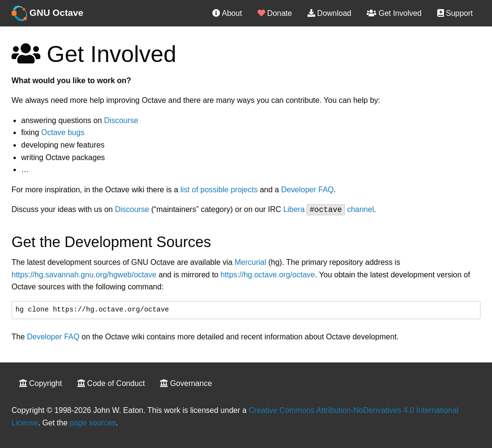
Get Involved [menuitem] (394, 13)
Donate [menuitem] (275, 13)
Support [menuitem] (455, 13)
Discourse (121, 120)
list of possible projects (219, 190)
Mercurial (250, 262)
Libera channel (329, 209)
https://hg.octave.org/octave (268, 275)
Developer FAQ (307, 190)
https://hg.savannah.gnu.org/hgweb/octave (84, 275)
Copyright (41, 383)
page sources (93, 423)
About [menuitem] (227, 13)
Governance (186, 383)
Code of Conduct (111, 383)
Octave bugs (63, 132)
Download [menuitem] (330, 13)
